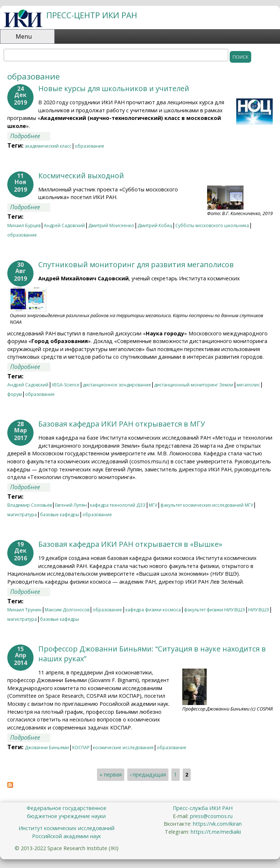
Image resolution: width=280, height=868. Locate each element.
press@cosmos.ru (211, 816)
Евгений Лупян (71, 505)
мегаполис (248, 385)
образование (90, 146)
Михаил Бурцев (24, 225)
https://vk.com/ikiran (217, 824)
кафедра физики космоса (153, 610)
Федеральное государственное (67, 808)
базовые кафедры (60, 515)
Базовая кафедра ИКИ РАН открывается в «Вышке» (130, 544)
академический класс (48, 146)
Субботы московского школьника (212, 225)
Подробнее (30, 136)
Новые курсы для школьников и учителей (114, 88)
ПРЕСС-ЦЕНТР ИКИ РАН (92, 15)
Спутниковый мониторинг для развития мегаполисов (136, 264)
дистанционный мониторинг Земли (194, 385)
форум (15, 394)
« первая (111, 775)
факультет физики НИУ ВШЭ (215, 610)
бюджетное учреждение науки (66, 816)
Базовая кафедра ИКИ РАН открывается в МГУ (122, 424)
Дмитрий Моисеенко (111, 225)
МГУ (153, 505)
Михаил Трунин (24, 610)
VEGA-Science (66, 385)
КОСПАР (81, 748)
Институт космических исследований (67, 828)
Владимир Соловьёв (30, 505)
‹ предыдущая (148, 775)
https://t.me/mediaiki (216, 832)
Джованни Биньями (47, 748)
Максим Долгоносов (67, 610)
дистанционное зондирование (117, 385)
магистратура (22, 515)
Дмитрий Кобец (155, 225)
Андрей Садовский (64, 225)
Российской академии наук (67, 836)
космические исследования (123, 748)
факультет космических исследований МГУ (207, 505)
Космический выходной (81, 176)
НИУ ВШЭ (259, 610)
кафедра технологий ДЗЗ (118, 505)
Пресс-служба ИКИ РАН (203, 808)
